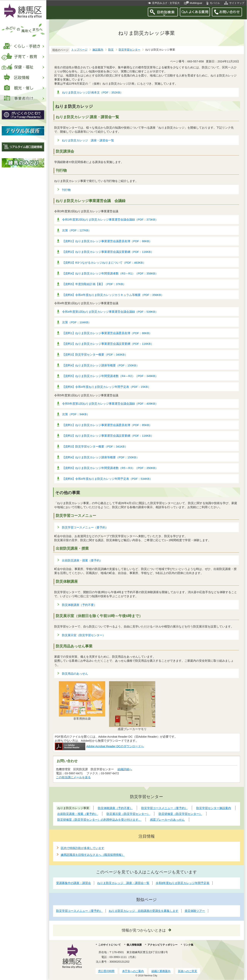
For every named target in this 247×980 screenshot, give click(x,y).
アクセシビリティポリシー (162, 945)
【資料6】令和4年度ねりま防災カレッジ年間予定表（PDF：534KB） (107, 479)
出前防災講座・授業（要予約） (82, 560)
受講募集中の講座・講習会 (74, 883)
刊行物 (66, 190)
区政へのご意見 (188, 971)
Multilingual (196, 3)
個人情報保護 (134, 945)
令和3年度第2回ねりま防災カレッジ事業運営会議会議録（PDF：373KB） (110, 220)
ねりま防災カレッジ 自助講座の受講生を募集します (144, 911)
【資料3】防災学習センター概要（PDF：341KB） (95, 446)
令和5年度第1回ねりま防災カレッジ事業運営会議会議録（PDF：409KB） (110, 404)
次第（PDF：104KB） (77, 322)
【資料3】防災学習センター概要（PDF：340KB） (95, 355)
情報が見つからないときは (144, 930)
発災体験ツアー (195, 911)
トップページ (79, 50)
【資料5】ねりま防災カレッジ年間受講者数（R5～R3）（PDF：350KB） (110, 468)
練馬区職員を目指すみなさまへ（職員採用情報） (93, 855)
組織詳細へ (125, 769)
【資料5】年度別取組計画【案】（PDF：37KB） (94, 284)
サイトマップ (237, 3)
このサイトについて (110, 945)
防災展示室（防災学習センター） (84, 635)
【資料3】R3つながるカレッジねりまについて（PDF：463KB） (104, 263)
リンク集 (188, 945)
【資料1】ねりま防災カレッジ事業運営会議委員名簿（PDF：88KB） (107, 241)
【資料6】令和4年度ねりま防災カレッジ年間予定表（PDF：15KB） (106, 387)
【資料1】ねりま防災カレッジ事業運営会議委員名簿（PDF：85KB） (107, 425)
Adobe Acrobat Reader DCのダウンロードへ (99, 746)
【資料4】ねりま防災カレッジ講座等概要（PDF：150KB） (101, 365)
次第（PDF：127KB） (77, 230)
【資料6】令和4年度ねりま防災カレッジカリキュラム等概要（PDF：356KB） (113, 295)
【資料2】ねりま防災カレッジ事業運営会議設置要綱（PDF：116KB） (108, 252)
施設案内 (98, 50)
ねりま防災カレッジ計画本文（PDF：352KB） (93, 92)
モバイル (215, 3)
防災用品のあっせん (75, 674)
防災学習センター (129, 50)
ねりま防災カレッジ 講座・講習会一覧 (88, 140)
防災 (111, 50)
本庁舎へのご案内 (133, 971)
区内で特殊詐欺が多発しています (82, 848)
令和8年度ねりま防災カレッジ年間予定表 (183, 883)
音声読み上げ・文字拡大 (166, 3)
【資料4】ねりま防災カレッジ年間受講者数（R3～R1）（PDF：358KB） (110, 273)
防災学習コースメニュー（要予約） (85, 527)
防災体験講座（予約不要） (79, 605)
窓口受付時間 (106, 971)
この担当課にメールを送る (73, 777)
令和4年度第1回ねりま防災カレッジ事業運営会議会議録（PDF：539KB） (110, 312)
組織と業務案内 (161, 971)
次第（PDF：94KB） (76, 414)
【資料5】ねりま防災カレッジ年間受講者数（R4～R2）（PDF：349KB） (110, 376)
